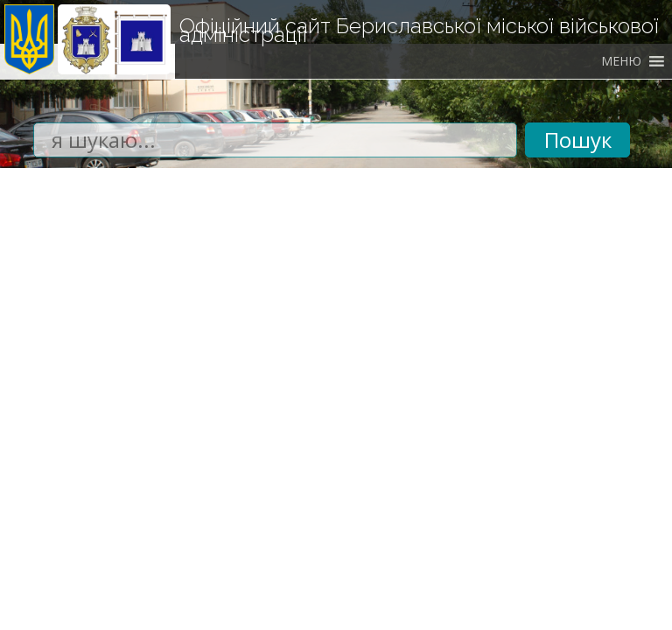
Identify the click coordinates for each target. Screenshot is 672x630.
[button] (621, 61)
